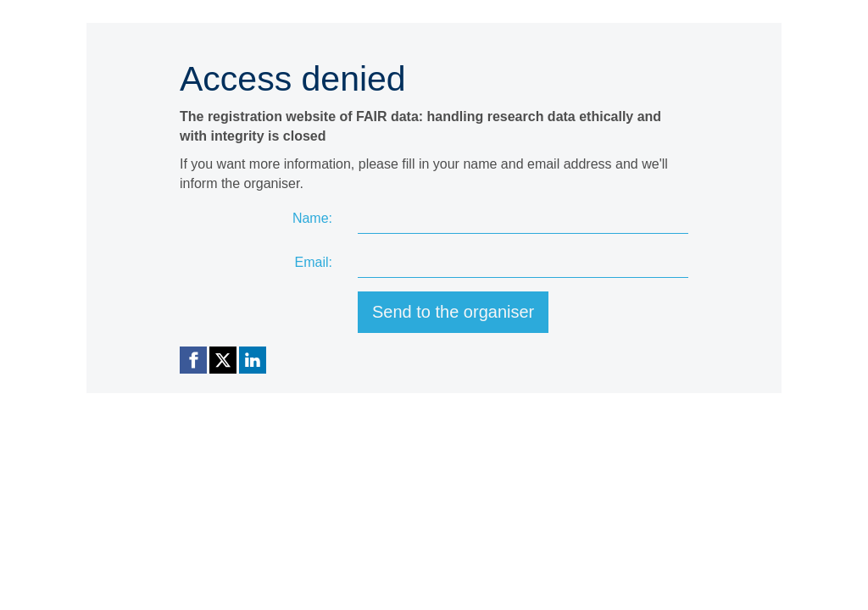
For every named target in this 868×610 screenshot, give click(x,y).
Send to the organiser (453, 312)
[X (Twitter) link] (223, 360)
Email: (314, 262)
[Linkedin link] (253, 360)
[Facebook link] (193, 360)
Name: (312, 218)
